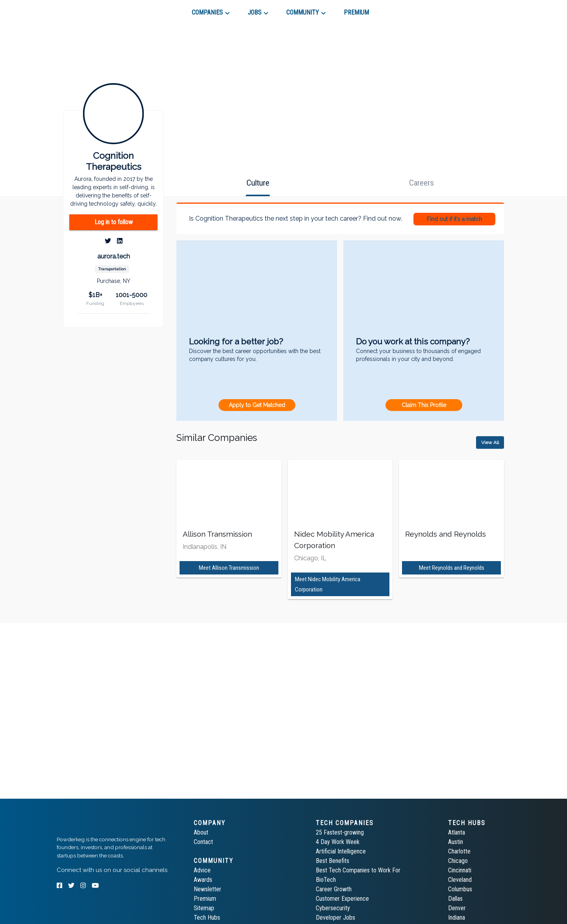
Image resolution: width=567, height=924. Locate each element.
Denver (457, 908)
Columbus (460, 889)
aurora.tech (114, 256)
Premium (205, 899)
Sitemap (204, 908)
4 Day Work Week (338, 842)
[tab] (85, 9)
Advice (202, 870)
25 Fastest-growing (340, 832)
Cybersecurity (333, 908)
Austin (456, 842)
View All (490, 442)
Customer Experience (342, 899)
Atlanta (457, 832)
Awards (203, 880)
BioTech (326, 880)
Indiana (457, 917)
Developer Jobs (335, 917)
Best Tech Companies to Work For (358, 870)
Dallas (455, 899)
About (201, 832)
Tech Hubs (207, 917)
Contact (203, 842)
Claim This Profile (424, 405)
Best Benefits (333, 861)
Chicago (458, 861)
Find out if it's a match (454, 219)
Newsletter (208, 889)
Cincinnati (460, 870)
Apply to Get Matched (257, 405)
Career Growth (334, 889)
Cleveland (460, 880)
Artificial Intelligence (341, 851)
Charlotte (459, 851)
